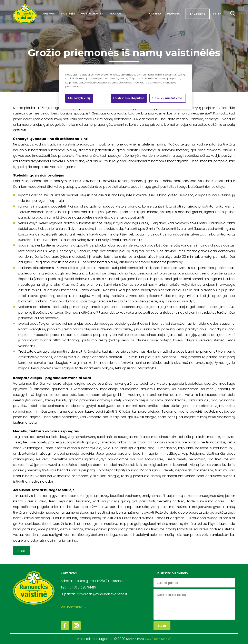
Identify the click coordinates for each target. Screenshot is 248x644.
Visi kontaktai (73, 607)
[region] (126, 87)
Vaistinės (68, 14)
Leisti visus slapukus (129, 98)
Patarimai (135, 14)
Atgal (22, 551)
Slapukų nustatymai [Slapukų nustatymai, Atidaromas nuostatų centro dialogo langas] (168, 98)
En (220, 14)
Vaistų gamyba (92, 14)
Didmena (173, 14)
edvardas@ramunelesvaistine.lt (102, 594)
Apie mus (49, 14)
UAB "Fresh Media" (158, 639)
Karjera (155, 14)
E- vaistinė (198, 14)
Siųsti (162, 626)
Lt (215, 14)
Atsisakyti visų (79, 98)
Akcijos (116, 14)
